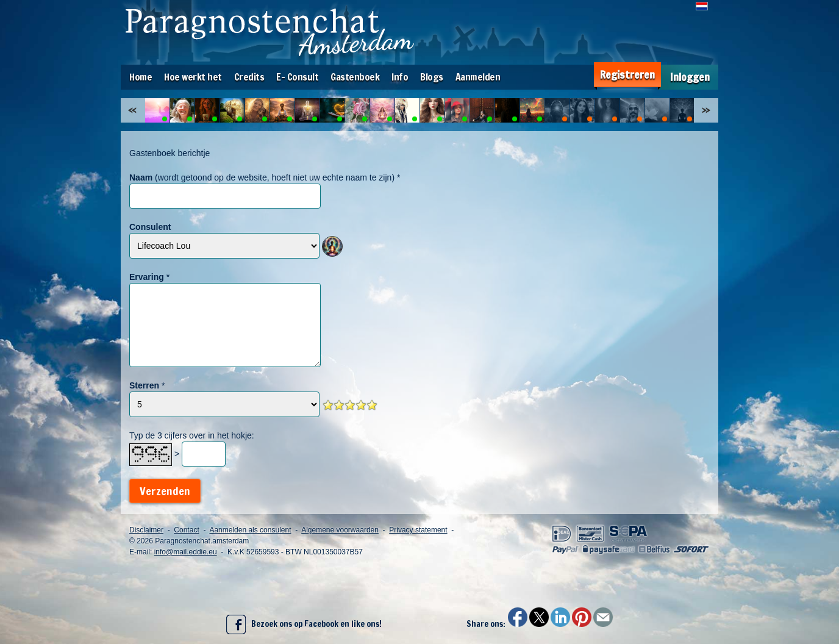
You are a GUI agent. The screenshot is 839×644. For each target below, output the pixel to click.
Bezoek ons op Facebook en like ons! (304, 624)
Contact (186, 530)
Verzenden (165, 491)
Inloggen (690, 77)
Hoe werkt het (193, 77)
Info (400, 77)
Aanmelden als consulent (250, 530)
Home (141, 77)
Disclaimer (146, 530)
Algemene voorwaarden (340, 530)
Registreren (627, 75)
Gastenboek (355, 77)
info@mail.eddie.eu (186, 552)
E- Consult (297, 77)
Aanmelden (478, 77)
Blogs (432, 77)
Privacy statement (418, 530)
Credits (249, 77)
